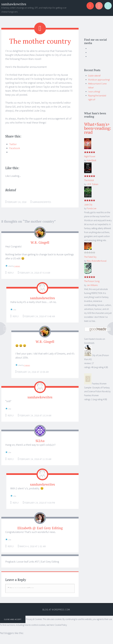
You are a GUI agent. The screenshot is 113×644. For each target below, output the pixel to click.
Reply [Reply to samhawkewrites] (16, 316)
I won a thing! (94, 92)
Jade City (88, 205)
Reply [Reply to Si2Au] (11, 459)
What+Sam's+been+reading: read (98, 128)
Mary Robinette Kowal (97, 261)
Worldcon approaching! (99, 80)
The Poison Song (92, 281)
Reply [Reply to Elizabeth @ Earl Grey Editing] (11, 546)
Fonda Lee (92, 208)
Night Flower (90, 156)
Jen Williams (92, 285)
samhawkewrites (14, 4)
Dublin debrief (94, 76)
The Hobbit (89, 180)
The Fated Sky (90, 257)
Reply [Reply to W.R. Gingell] (11, 273)
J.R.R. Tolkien (93, 184)
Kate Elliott (91, 160)
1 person (17, 266)
